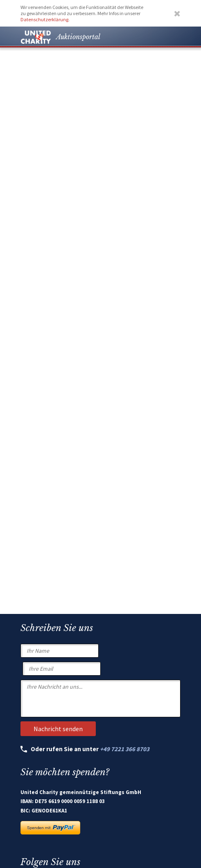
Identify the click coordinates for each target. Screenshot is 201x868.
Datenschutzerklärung (44, 19)
